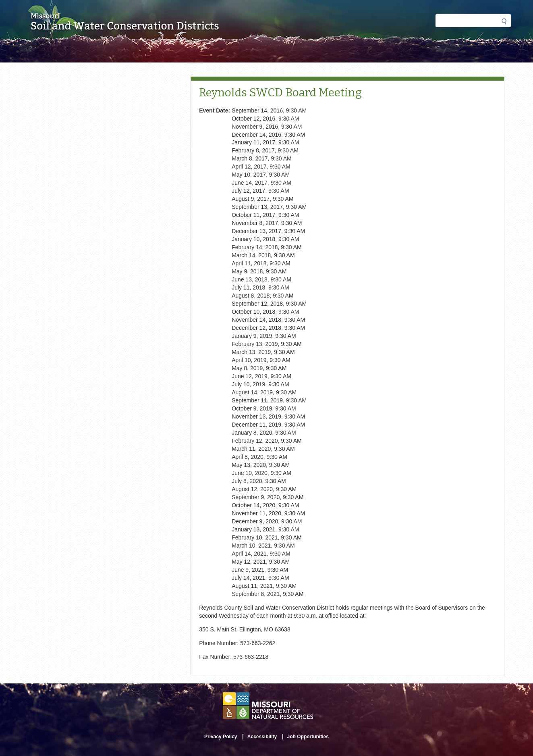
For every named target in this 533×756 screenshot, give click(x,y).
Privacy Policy (221, 737)
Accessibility (262, 737)
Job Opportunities (308, 737)
